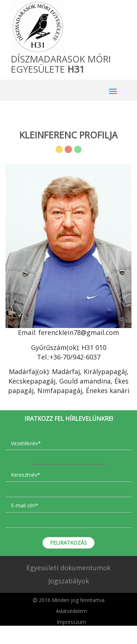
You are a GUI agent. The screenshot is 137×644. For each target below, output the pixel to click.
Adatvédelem (71, 611)
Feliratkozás (68, 543)
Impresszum (71, 622)
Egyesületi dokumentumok (68, 568)
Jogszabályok (69, 581)
